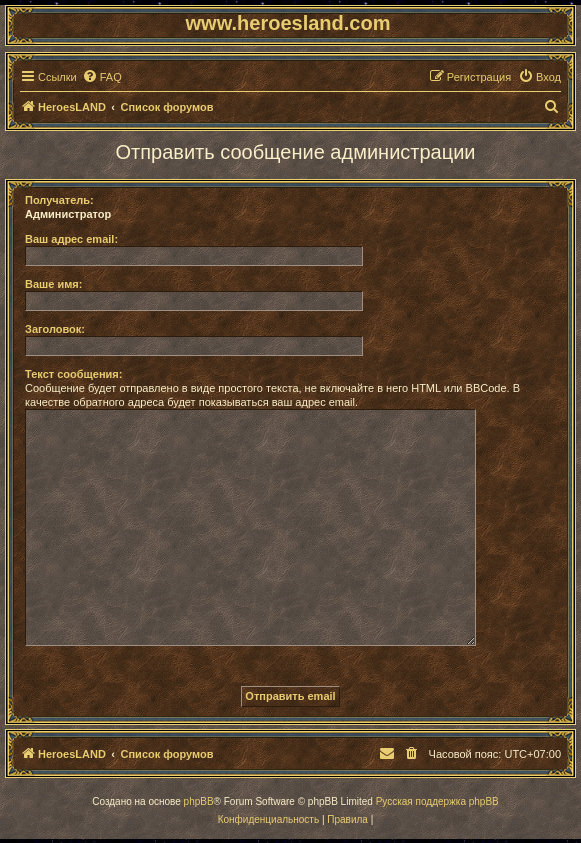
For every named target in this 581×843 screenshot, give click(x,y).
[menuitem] (102, 77)
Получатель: (59, 200)
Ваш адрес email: (71, 239)
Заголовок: (55, 329)
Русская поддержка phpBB (437, 801)
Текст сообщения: (73, 374)
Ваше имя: (53, 284)
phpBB (199, 801)
